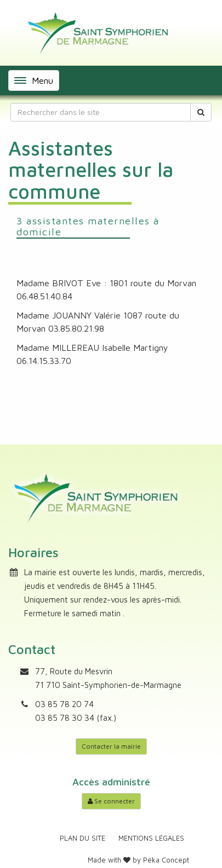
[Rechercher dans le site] (101, 112)
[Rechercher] (201, 112)
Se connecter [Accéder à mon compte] (111, 801)
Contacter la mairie (111, 746)
